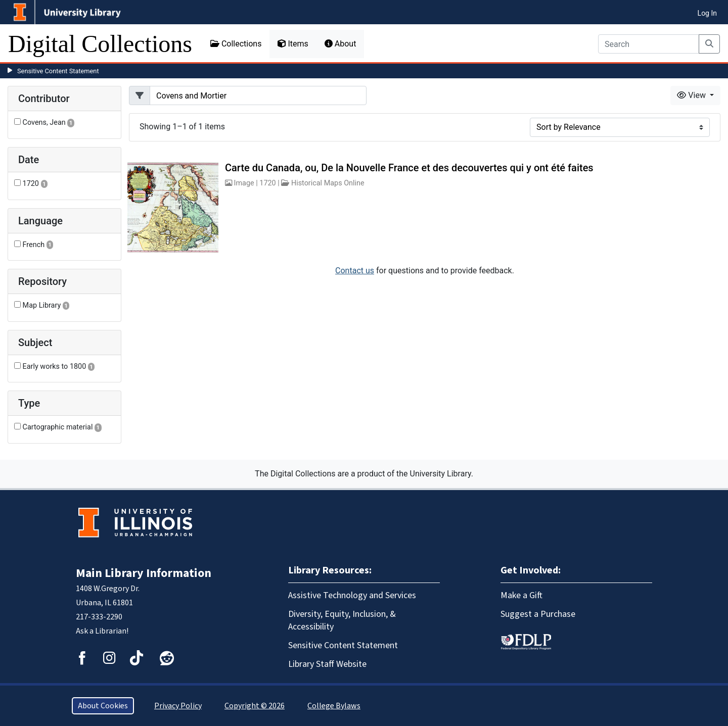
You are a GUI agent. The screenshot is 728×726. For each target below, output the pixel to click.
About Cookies (103, 706)
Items (293, 44)
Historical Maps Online (328, 183)
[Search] (649, 44)
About (340, 44)
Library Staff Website (327, 664)
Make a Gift (521, 595)
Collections (236, 44)
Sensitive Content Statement (58, 71)
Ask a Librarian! (102, 631)
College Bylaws (334, 706)
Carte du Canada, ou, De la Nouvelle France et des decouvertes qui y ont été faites (409, 168)
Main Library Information (144, 573)
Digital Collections (100, 44)
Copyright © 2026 (255, 706)
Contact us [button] (355, 271)
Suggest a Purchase (538, 614)
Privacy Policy (178, 706)
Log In (707, 13)
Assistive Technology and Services (352, 595)
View (692, 95)
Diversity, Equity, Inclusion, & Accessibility (342, 620)
